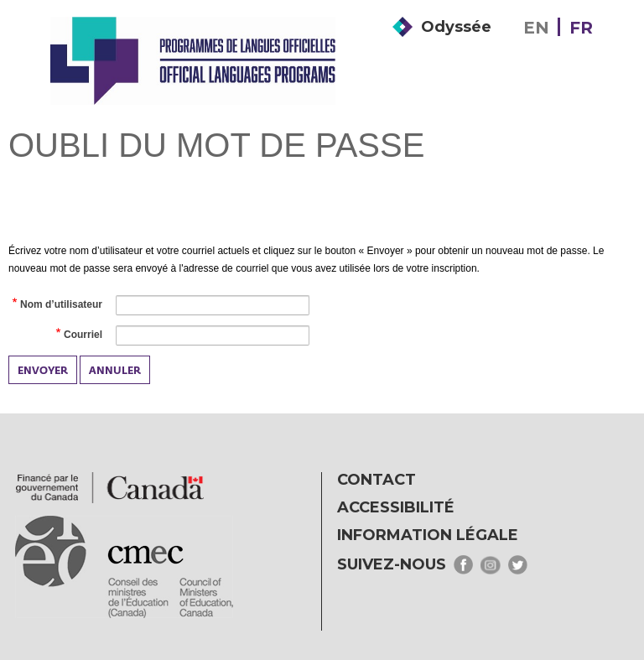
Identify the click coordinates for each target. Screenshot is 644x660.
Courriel (82, 335)
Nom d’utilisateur (60, 305)
